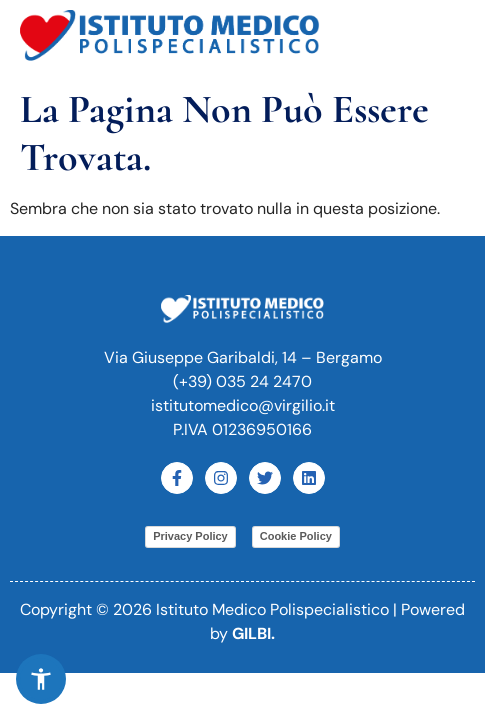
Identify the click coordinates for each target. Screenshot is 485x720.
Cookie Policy (296, 536)
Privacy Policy (190, 536)
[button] (444, 38)
